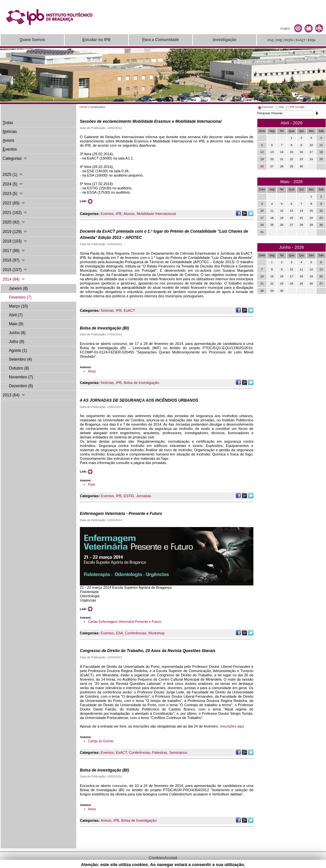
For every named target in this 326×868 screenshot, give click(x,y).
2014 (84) (14, 279)
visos (8, 140)
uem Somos (32, 40)
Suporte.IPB (233, 864)
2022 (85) (14, 203)
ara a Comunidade (160, 40)
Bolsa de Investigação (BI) (104, 328)
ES (271, 40)
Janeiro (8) (18, 288)
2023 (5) (13, 194)
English (285, 29)
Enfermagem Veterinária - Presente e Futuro (121, 514)
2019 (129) (15, 232)
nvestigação (225, 40)
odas (8, 123)
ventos (10, 149)
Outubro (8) (19, 368)
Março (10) (18, 306)
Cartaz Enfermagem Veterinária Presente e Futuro (125, 622)
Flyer (92, 485)
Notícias (107, 310)
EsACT (129, 310)
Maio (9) (16, 324)
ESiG (289, 40)
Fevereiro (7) (20, 297)
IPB (119, 214)
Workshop (156, 633)
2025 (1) (13, 175)
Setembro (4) (20, 359)
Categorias (15, 159)
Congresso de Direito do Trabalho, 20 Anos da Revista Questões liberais (148, 651)
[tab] (265, 108)
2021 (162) (15, 213)
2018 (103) (15, 241)
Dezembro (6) (21, 386)
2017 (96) (14, 251)
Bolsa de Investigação (141, 383)
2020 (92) (14, 222)
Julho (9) (17, 342)
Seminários (178, 752)
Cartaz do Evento (101, 741)
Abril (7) (16, 315)
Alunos (129, 214)
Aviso (92, 371)
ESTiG (129, 496)
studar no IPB (96, 40)
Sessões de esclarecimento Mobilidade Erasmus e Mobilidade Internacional (151, 121)
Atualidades (97, 107)
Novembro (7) (21, 377)
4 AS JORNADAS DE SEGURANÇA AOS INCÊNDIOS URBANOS (139, 400)
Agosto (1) (18, 350)
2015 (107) (15, 270)
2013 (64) (14, 395)
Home (83, 107)
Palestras (160, 752)
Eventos (107, 214)
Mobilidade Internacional (156, 214)
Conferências (136, 633)
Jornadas (143, 496)
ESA (119, 633)
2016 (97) (14, 260)
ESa (312, 40)
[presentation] (265, 108)
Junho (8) (17, 333)
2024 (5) (13, 184)
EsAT (301, 40)
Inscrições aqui (232, 726)
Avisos (106, 820)
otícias (10, 132)
